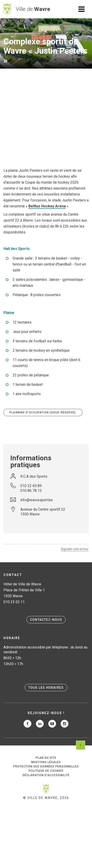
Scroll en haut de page (81, 745)
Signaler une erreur (75, 549)
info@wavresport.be (37, 500)
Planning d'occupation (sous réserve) (43, 413)
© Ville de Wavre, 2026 (46, 798)
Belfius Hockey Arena (47, 206)
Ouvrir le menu (81, 9)
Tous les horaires (46, 688)
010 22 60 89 (31, 486)
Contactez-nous (46, 620)
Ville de (33, 9)
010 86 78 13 (31, 491)
